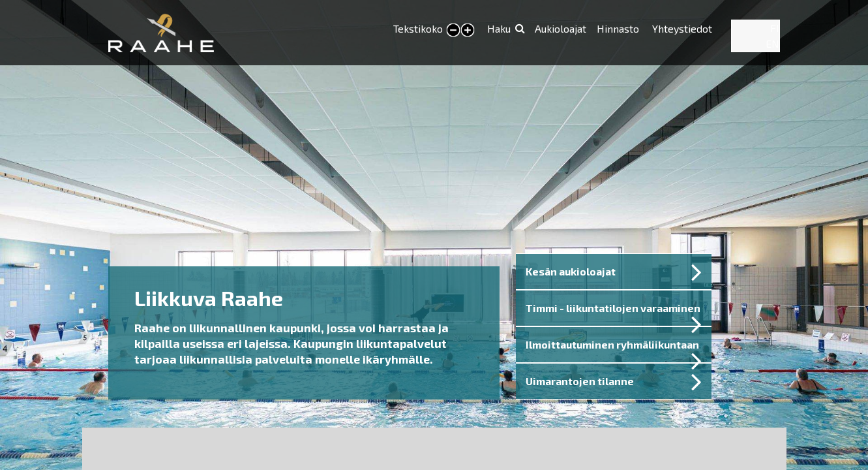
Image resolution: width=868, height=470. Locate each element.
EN (772, 43)
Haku (499, 28)
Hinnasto (619, 28)
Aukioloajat (561, 28)
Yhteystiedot (682, 28)
